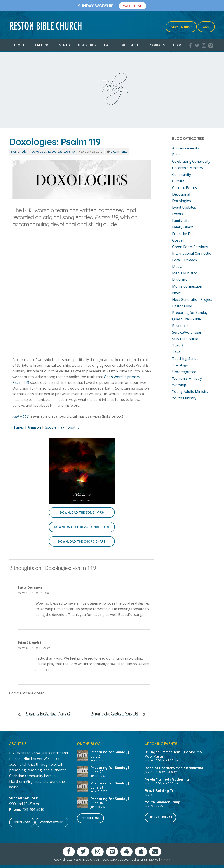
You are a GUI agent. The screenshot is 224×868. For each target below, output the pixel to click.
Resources (156, 45)
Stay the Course (185, 339)
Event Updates (184, 207)
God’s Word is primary (122, 377)
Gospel (178, 240)
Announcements (186, 148)
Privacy (165, 860)
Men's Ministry (184, 273)
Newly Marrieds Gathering (167, 779)
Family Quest (183, 227)
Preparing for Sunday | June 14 (110, 801)
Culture (178, 181)
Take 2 (178, 345)
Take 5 (178, 352)
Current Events (185, 188)
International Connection (193, 253)
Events (64, 45)
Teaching (41, 45)
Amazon (34, 427)
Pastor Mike (182, 306)
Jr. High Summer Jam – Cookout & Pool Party (174, 754)
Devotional (181, 194)
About (19, 45)
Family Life (181, 221)
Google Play (54, 427)
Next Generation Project (192, 299)
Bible (176, 155)
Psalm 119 (21, 382)
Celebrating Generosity (191, 161)
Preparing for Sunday (190, 313)
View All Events (160, 817)
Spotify (74, 427)
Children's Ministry (188, 168)
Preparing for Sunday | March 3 (48, 713)
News (177, 293)
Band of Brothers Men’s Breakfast (174, 768)
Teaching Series (185, 359)
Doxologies (39, 151)
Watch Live (133, 6)
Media (177, 267)
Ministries (87, 45)
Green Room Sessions (190, 247)
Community (182, 174)
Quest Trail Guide (186, 319)
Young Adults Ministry (190, 391)
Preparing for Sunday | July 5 (110, 754)
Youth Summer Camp (163, 802)
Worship (69, 151)
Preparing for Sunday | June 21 (110, 785)
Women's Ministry (187, 378)
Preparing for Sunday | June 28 (110, 770)
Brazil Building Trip (161, 791)
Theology (180, 365)
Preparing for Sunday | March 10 (115, 713)
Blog (178, 45)
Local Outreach (185, 260)
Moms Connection (187, 286)
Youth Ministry (184, 398)
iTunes (18, 427)
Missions (179, 280)
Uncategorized (184, 372)
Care (108, 45)
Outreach (129, 45)
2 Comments (119, 151)
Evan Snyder (19, 151)
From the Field (184, 234)
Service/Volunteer (187, 332)
